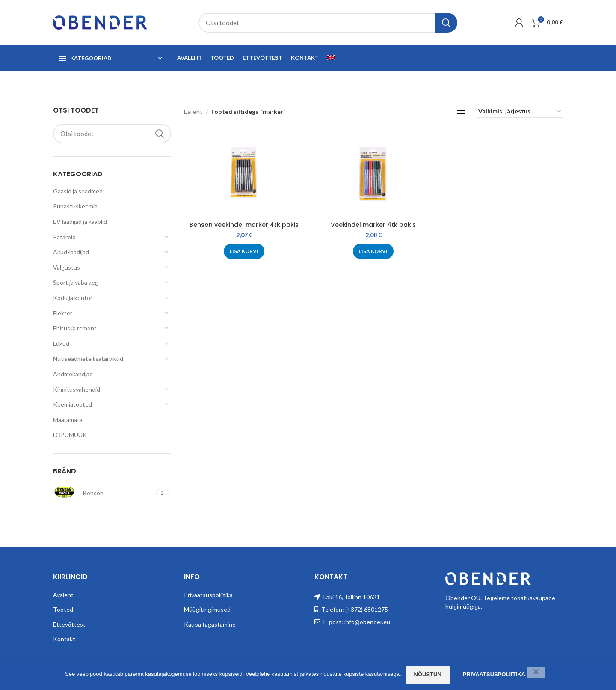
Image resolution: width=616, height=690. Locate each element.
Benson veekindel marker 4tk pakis (244, 225)
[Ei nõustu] (536, 672)
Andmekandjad (73, 374)
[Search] (328, 23)
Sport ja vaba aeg (76, 282)
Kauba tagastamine (210, 624)
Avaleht (63, 595)
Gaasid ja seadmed (78, 191)
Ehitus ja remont (75, 328)
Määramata (68, 420)
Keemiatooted (73, 404)
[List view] (461, 112)
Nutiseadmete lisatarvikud (88, 358)
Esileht (194, 112)
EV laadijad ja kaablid (80, 222)
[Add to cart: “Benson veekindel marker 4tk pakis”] (244, 251)
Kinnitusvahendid (77, 389)
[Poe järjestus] (520, 112)
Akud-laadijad (71, 252)
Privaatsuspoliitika (208, 595)
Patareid (64, 237)
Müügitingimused (207, 609)
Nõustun (428, 674)
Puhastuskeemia (75, 206)
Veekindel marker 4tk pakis (373, 225)
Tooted (63, 609)
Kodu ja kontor (73, 298)
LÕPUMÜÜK (70, 435)
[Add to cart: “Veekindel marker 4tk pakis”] (373, 251)
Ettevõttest (69, 624)
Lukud (61, 344)
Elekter (63, 313)
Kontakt (64, 639)
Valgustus (67, 267)
